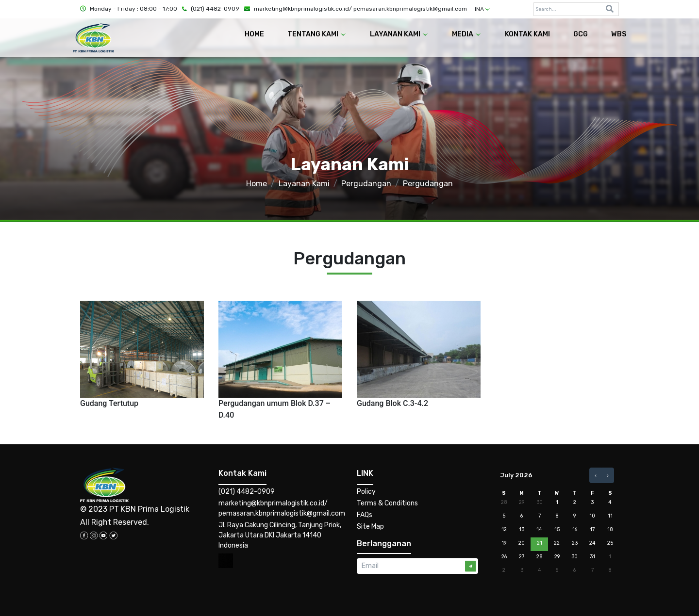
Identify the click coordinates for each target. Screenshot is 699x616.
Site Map (370, 527)
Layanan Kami (304, 184)
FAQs (365, 515)
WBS (619, 34)
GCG (581, 34)
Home (257, 184)
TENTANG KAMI (317, 34)
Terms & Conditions (387, 503)
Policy (366, 492)
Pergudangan (366, 184)
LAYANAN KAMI (399, 34)
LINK (365, 473)
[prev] (596, 475)
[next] (608, 475)
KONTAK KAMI (527, 34)
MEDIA (467, 34)
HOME (254, 34)
